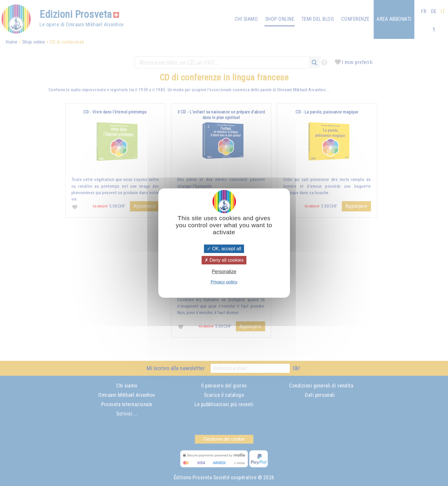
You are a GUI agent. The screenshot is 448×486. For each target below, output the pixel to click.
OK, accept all (224, 249)
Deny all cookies (224, 260)
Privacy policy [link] (224, 282)
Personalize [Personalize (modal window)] (224, 272)
